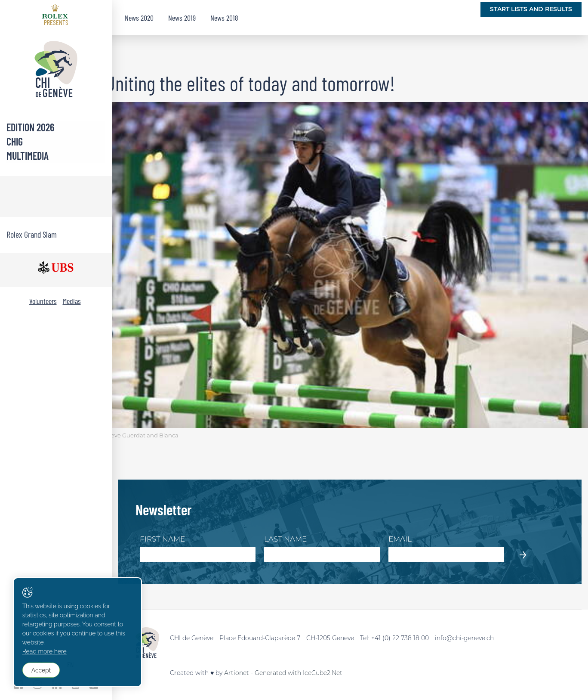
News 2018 (224, 18)
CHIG (15, 141)
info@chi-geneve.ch (464, 638)
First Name (162, 539)
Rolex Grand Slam (32, 234)
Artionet (237, 673)
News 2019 (182, 18)
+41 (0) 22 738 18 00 (400, 638)
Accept (41, 670)
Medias (72, 301)
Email (400, 539)
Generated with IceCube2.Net (299, 673)
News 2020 (139, 18)
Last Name (285, 539)
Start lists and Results (531, 9)
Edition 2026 (30, 127)
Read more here (45, 652)
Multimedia (28, 156)
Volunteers (43, 301)
